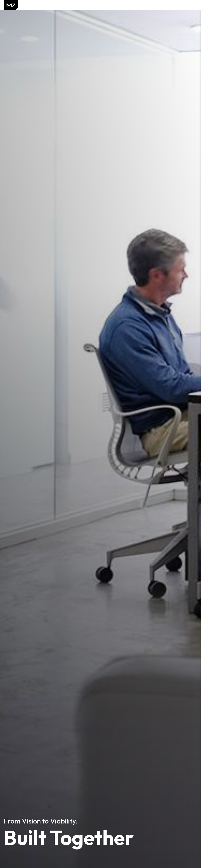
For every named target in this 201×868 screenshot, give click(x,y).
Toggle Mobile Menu (194, 5)
